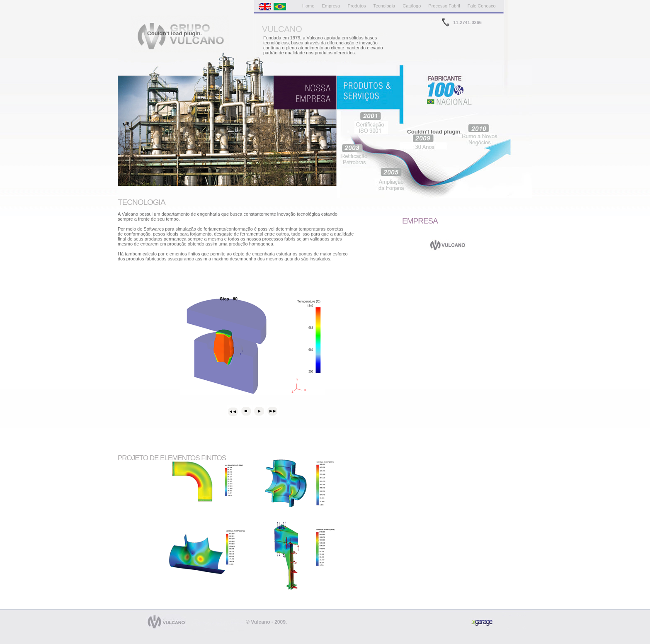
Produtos (357, 6)
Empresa (331, 6)
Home (308, 6)
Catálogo (412, 6)
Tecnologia (384, 6)
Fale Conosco (482, 6)
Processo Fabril (444, 6)
